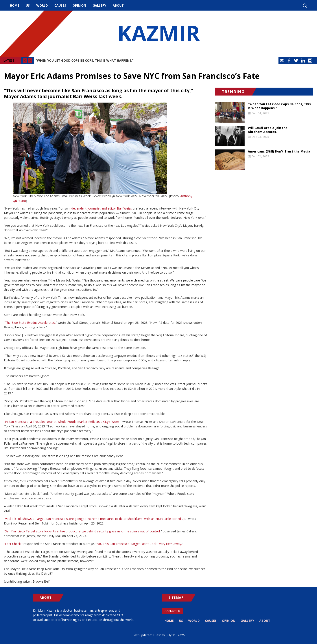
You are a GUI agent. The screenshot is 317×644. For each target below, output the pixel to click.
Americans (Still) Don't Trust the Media (279, 151)
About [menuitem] (118, 5)
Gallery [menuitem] (99, 5)
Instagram (310, 61)
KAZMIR (158, 34)
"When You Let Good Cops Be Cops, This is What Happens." (85, 60)
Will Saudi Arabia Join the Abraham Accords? (268, 130)
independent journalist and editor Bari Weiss (100, 208)
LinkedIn (303, 61)
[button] (106, 148)
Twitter (296, 61)
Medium (282, 61)
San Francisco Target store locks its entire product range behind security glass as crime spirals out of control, (83, 531)
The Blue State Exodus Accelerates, (30, 323)
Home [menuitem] (15, 5)
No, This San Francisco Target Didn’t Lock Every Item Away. (139, 544)
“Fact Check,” (13, 544)
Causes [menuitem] (60, 5)
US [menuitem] (28, 5)
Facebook (289, 61)
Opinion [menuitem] (79, 5)
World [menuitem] (42, 5)
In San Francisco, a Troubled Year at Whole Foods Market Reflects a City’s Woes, (63, 422)
